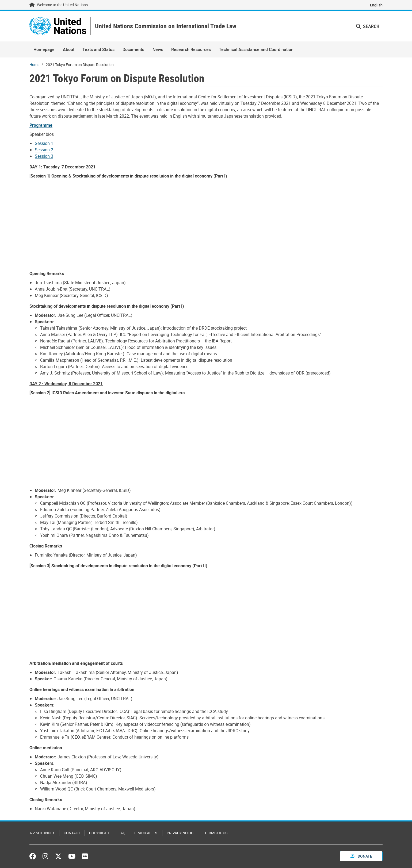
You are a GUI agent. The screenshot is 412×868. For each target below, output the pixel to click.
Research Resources (191, 50)
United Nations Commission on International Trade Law (166, 26)
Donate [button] (361, 856)
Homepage (44, 50)
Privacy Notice (181, 833)
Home (34, 65)
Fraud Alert (146, 833)
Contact (72, 833)
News (158, 50)
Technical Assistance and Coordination (256, 50)
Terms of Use (217, 833)
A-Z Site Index (42, 833)
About (69, 50)
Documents (133, 50)
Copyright (99, 833)
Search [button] (368, 26)
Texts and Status (98, 50)
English (376, 5)
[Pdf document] (45, 125)
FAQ (122, 833)
